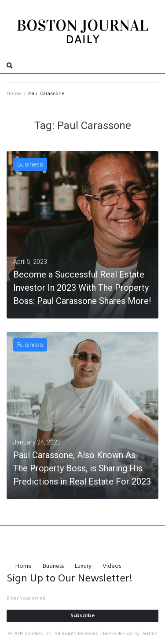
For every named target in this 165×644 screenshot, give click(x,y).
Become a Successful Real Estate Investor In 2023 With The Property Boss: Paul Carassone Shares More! (82, 288)
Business (30, 164)
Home (14, 94)
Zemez (149, 634)
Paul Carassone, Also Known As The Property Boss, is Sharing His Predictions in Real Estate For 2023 (82, 468)
